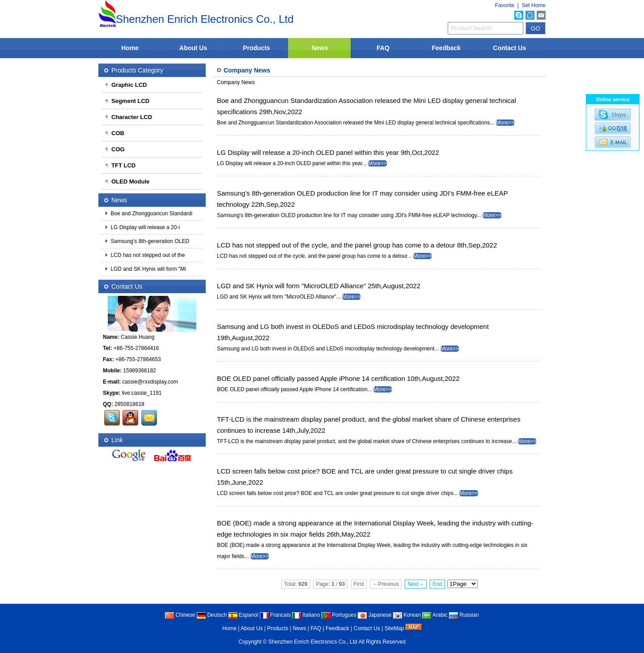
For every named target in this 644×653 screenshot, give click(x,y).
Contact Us (509, 48)
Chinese (180, 615)
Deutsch (212, 615)
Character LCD (128, 117)
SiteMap (394, 628)
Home (130, 48)
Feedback (447, 48)
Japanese (375, 615)
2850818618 (129, 404)
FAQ (383, 48)
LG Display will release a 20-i (144, 227)
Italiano (306, 615)
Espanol (244, 615)
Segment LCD (127, 101)
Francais (275, 615)
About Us (193, 48)
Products (256, 48)
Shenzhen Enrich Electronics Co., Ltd (313, 642)
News (320, 48)
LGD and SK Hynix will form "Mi (148, 269)
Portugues (339, 615)
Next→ (416, 584)
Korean (407, 615)
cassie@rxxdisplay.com (150, 382)
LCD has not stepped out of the (147, 255)
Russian (464, 615)
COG (114, 149)
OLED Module (127, 181)
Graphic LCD (125, 85)
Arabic (435, 615)
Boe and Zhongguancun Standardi (151, 213)
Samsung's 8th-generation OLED (149, 241)
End (437, 584)
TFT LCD (120, 165)
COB (114, 133)
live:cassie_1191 (142, 393)
